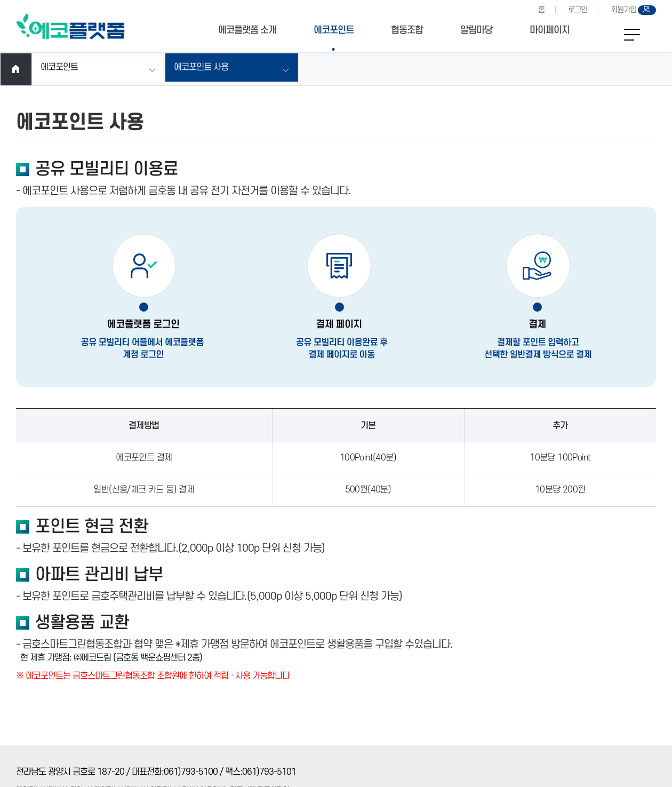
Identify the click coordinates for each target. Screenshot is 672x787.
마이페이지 (550, 30)
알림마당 (476, 30)
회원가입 (623, 10)
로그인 (578, 10)
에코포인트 (334, 30)
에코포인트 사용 (201, 67)
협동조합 (407, 30)
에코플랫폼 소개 (247, 30)
